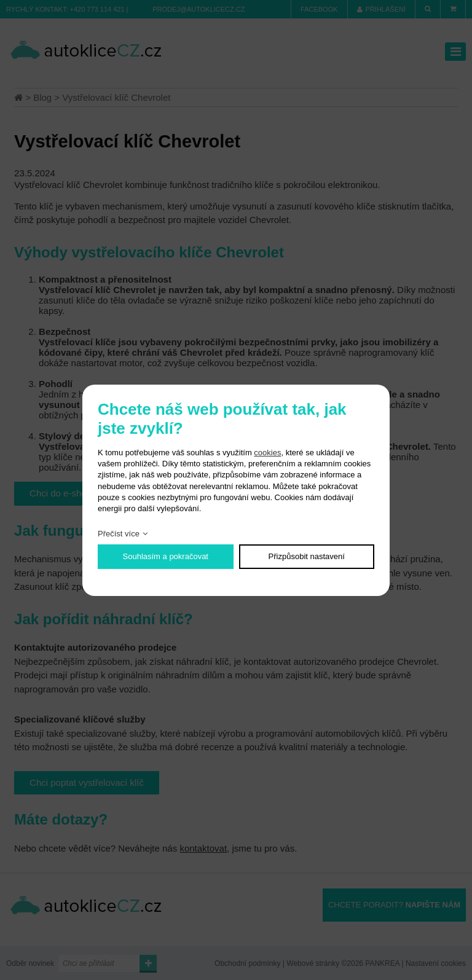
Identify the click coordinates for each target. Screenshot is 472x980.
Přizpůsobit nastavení (307, 556)
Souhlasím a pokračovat (166, 556)
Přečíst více (119, 534)
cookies (267, 453)
